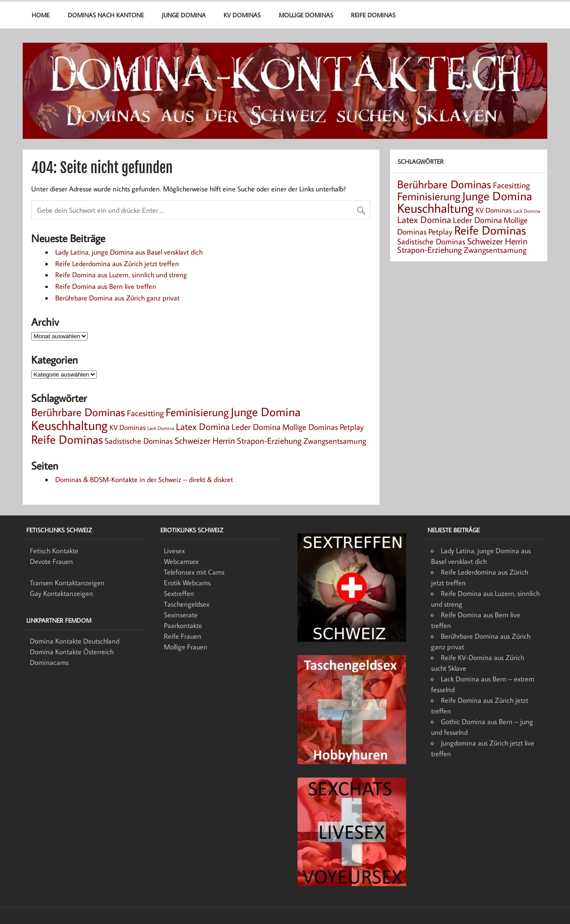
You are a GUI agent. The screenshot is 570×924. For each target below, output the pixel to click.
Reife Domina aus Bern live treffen (106, 286)
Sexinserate (181, 615)
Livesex (174, 551)
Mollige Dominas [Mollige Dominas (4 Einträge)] (310, 427)
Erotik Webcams (187, 583)
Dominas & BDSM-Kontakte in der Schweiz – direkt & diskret (144, 479)
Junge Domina (184, 15)
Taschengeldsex (187, 604)
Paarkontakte (183, 625)
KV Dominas (242, 15)
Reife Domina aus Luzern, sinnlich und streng (121, 275)
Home (41, 15)
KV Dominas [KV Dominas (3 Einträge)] (128, 427)
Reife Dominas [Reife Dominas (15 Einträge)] (67, 439)
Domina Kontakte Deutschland (75, 641)
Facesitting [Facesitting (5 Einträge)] (145, 413)
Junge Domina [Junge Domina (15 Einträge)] (266, 412)
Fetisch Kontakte (54, 551)
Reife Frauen (183, 636)
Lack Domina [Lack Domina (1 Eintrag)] (161, 428)
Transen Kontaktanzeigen (67, 583)
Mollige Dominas (306, 15)
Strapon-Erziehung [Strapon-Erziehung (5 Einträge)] (269, 440)
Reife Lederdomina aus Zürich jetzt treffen (117, 263)
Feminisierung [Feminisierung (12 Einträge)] (197, 412)
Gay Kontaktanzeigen (61, 593)
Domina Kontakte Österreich (72, 652)
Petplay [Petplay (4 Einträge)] (352, 427)
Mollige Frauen (186, 647)
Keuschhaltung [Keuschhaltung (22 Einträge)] (69, 425)
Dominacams (49, 662)
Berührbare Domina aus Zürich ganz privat (117, 298)
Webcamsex (181, 561)
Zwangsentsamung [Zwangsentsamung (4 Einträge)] (335, 441)
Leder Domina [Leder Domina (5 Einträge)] (256, 427)
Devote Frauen (51, 561)
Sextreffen (179, 593)
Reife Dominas (373, 15)
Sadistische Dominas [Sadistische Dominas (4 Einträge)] (139, 441)
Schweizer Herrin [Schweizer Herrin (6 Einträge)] (205, 440)
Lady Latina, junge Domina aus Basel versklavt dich (129, 252)
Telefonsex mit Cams (194, 572)
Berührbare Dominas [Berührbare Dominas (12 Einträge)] (78, 412)
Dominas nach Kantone (106, 15)
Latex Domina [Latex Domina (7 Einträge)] (203, 426)
